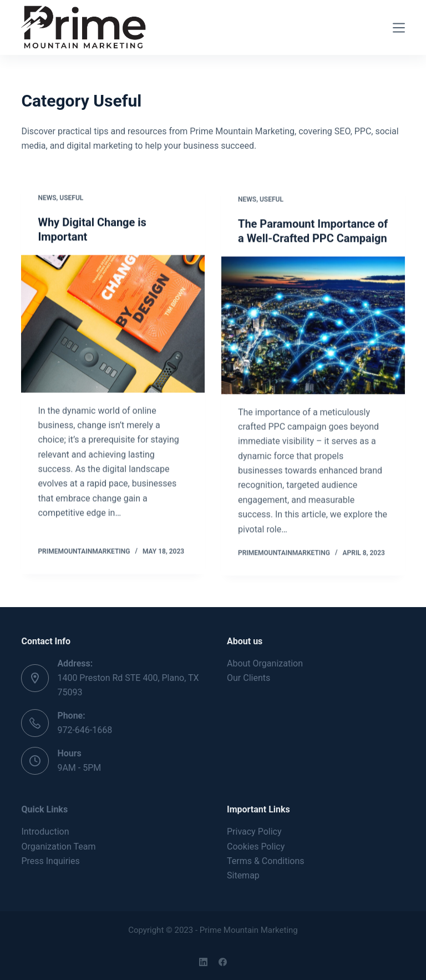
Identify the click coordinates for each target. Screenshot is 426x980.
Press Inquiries (50, 861)
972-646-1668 (85, 730)
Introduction (45, 832)
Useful (71, 198)
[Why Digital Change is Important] (113, 324)
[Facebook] (223, 962)
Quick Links (44, 809)
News (47, 198)
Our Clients (248, 678)
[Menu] (399, 28)
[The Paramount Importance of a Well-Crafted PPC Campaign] (313, 327)
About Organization (265, 663)
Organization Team (58, 847)
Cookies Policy (256, 847)
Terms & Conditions (266, 861)
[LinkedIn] (203, 962)
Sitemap (243, 875)
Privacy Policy (254, 832)
